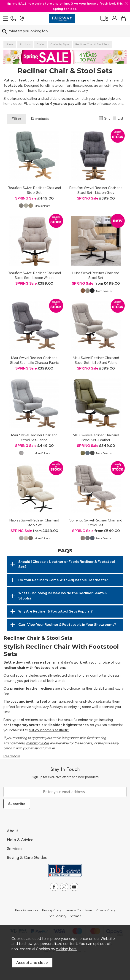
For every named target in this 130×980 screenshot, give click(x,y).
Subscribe (17, 804)
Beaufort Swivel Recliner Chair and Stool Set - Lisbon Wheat (34, 275)
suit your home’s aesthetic (49, 730)
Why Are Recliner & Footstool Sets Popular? (56, 611)
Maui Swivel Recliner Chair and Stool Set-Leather (96, 437)
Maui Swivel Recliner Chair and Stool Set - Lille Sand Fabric (96, 360)
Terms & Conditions (78, 910)
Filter (16, 119)
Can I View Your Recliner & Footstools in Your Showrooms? (67, 625)
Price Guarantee (27, 910)
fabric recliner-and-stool (77, 702)
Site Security (58, 916)
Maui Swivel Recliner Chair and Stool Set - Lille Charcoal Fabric (34, 360)
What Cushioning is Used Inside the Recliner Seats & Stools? (63, 596)
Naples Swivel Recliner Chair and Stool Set (34, 523)
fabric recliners (62, 99)
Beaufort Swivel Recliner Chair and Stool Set (34, 190)
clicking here (66, 949)
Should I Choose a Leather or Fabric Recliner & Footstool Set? (67, 564)
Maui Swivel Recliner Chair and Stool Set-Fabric (34, 437)
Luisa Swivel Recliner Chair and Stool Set (96, 275)
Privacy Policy (105, 910)
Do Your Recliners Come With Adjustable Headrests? (63, 580)
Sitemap (76, 916)
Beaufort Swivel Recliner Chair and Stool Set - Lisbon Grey (96, 190)
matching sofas (38, 743)
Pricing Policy (52, 910)
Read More (12, 756)
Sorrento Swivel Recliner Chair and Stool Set (96, 523)
